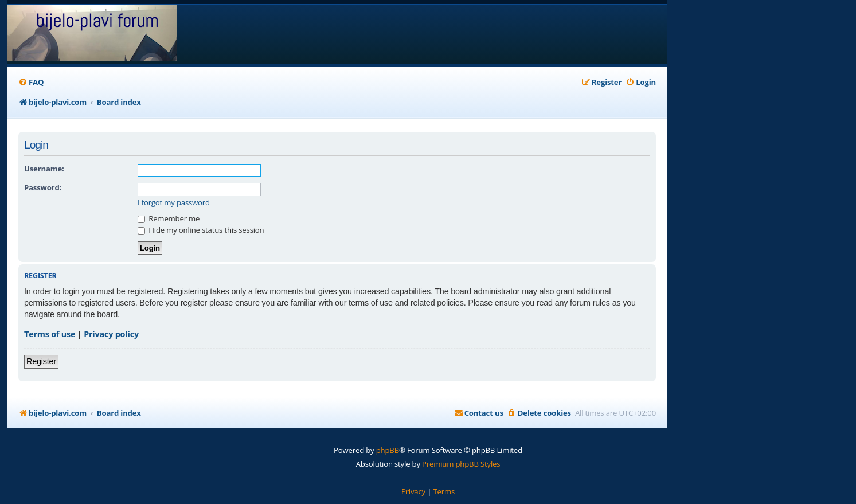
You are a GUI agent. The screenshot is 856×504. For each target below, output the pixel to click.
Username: (44, 169)
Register (41, 361)
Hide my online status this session (201, 230)
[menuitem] (31, 82)
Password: (43, 187)
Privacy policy (111, 334)
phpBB (388, 450)
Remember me (169, 218)
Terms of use (50, 334)
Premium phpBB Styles (461, 464)
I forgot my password (174, 203)
